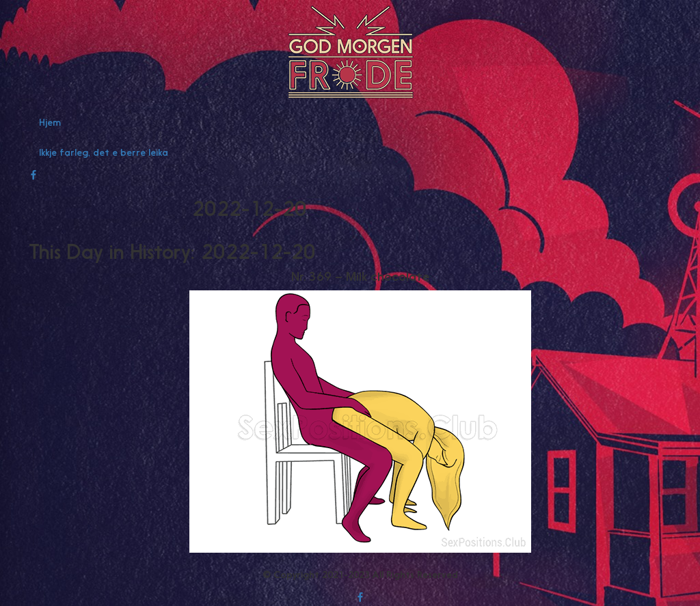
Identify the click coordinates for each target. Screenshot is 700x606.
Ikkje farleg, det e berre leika (104, 152)
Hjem (50, 122)
